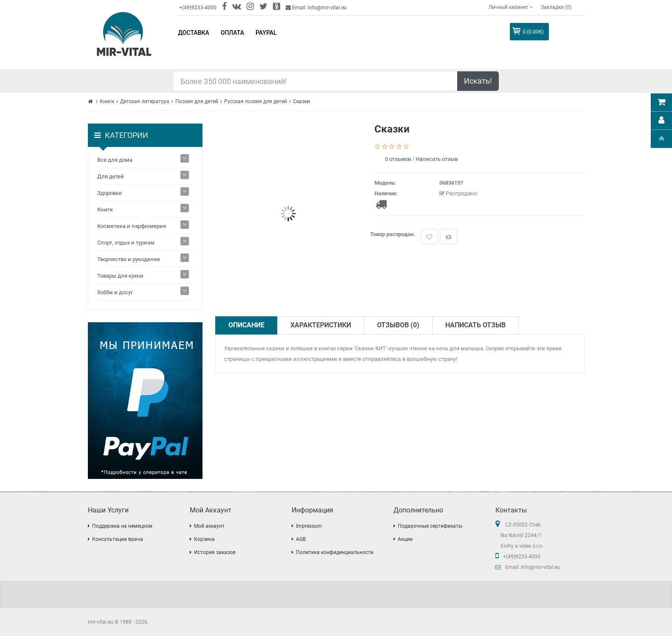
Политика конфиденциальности (335, 552)
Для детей (111, 176)
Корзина (204, 539)
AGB (301, 539)
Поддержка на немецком (122, 526)
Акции (405, 539)
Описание (246, 325)
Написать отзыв (437, 159)
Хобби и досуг (115, 292)
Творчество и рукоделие (129, 259)
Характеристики (321, 325)
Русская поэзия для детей (256, 101)
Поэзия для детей (197, 101)
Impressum (309, 526)
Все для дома (115, 160)
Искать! (478, 81)
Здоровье (110, 193)
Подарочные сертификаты (430, 526)
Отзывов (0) (398, 325)
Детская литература (145, 101)
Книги (107, 101)
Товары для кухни (120, 276)
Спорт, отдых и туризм (126, 243)
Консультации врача (118, 539)
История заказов (215, 552)
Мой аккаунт (209, 526)
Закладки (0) (556, 7)
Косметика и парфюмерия (132, 226)
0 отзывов (398, 159)
